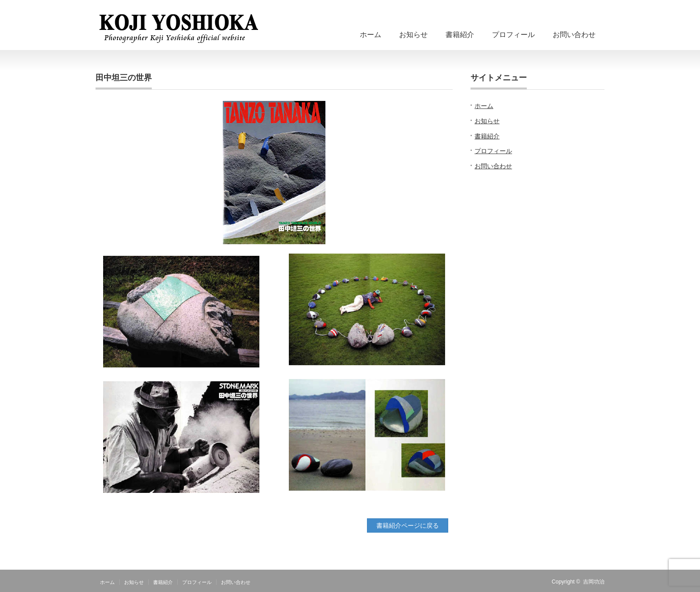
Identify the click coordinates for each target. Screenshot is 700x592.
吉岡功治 (594, 582)
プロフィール (513, 35)
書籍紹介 (460, 35)
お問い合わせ (574, 35)
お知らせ (413, 35)
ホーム (371, 35)
